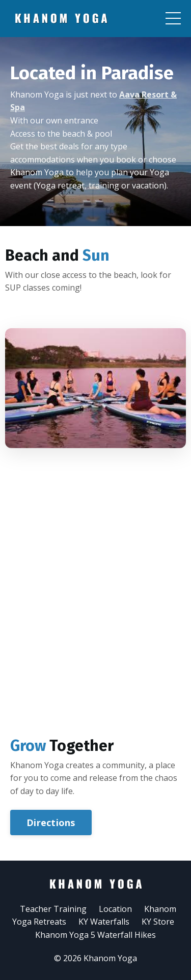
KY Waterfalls (104, 922)
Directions (56, 823)
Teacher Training (53, 909)
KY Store (158, 922)
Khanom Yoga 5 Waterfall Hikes (95, 935)
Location (115, 909)
